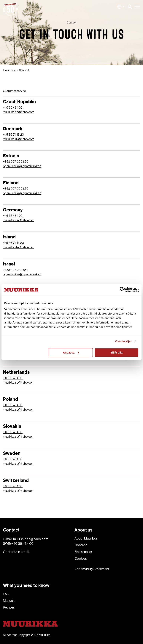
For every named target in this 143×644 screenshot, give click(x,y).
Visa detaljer (123, 341)
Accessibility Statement (92, 569)
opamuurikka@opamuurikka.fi (22, 166)
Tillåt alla (117, 353)
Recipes (9, 607)
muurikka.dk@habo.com (19, 139)
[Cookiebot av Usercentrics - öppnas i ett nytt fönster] (122, 290)
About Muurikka (86, 538)
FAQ (6, 594)
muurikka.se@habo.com (19, 112)
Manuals (9, 601)
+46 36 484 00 (13, 108)
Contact (81, 545)
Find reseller (83, 552)
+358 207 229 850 (16, 162)
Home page (10, 70)
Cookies (81, 559)
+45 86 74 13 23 (13, 135)
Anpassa (71, 353)
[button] (130, 7)
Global (121, 7)
